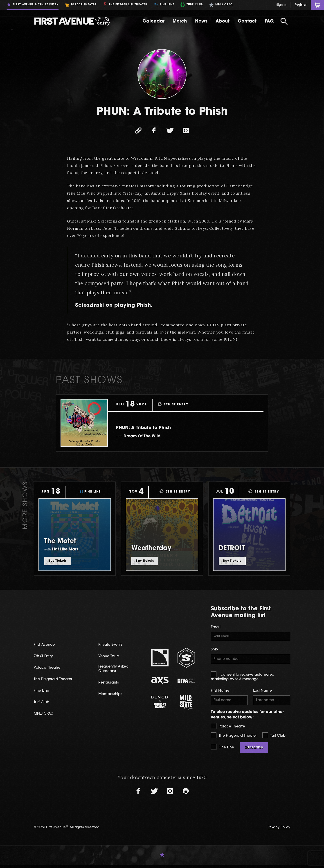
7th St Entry (45, 657)
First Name (220, 693)
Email (216, 627)
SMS (214, 651)
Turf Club (274, 738)
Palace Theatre (228, 729)
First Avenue (46, 646)
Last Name (262, 693)
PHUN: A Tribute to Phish (155, 427)
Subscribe (254, 750)
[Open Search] (284, 21)
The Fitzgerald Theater (234, 738)
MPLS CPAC (45, 716)
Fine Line (222, 750)
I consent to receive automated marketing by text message (243, 678)
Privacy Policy (279, 830)
